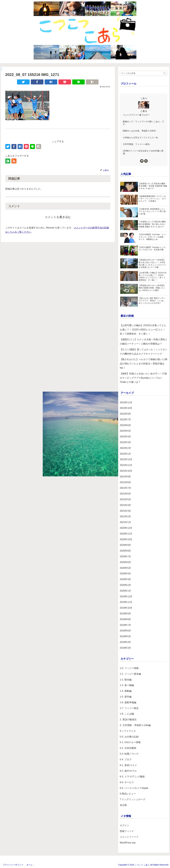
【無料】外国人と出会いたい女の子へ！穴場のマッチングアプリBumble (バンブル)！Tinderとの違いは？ (143, 378)
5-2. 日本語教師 (128, 748)
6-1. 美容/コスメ (128, 765)
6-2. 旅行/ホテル (128, 771)
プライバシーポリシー (13, 865)
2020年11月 (126, 534)
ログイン (124, 825)
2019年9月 (125, 614)
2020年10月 (126, 539)
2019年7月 (125, 625)
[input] (144, 73)
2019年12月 (126, 596)
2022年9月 (125, 414)
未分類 (123, 805)
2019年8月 (125, 619)
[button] (165, 73)
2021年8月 (125, 482)
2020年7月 (125, 556)
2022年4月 (125, 437)
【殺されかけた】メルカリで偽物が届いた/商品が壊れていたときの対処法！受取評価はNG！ (144, 364)
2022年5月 (125, 431)
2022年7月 (125, 420)
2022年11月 (126, 402)
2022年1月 (125, 454)
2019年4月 (125, 642)
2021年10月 (126, 471)
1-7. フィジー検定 (129, 708)
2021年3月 (125, 511)
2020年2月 (125, 585)
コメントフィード (129, 837)
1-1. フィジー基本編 (130, 674)
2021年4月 (125, 505)
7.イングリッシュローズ (132, 799)
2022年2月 (125, 448)
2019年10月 (126, 608)
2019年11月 (126, 602)
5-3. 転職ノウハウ (129, 754)
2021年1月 (125, 522)
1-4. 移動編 (126, 691)
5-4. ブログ (126, 760)
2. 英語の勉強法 (128, 719)
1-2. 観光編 (126, 680)
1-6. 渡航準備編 (128, 702)
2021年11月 (126, 465)
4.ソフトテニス (128, 731)
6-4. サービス (127, 782)
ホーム (30, 865)
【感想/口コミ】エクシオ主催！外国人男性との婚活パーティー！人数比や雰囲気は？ (144, 342)
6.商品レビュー (128, 794)
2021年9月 (125, 477)
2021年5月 (125, 499)
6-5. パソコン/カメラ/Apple (134, 788)
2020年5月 (125, 568)
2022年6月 (125, 425)
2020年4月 (125, 574)
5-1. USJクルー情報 (130, 742)
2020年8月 (125, 551)
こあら (144, 111)
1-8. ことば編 (127, 714)
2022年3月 (125, 442)
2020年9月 (125, 545)
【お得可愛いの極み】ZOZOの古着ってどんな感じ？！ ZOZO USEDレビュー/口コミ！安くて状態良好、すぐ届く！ (143, 330)
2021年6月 (125, 494)
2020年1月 (125, 591)
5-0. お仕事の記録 (129, 737)
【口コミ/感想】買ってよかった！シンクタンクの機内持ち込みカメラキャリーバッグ (144, 352)
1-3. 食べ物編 (127, 685)
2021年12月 (126, 459)
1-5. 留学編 (126, 697)
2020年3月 (125, 579)
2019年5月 (125, 636)
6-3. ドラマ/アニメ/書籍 (132, 777)
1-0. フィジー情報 (129, 668)
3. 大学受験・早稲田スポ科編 (135, 725)
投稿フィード (127, 831)
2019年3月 (125, 648)
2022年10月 (126, 408)
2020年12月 (126, 528)
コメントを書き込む (58, 217)
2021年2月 (125, 516)
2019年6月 (125, 631)
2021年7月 (125, 488)
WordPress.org (128, 843)
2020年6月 (125, 562)
